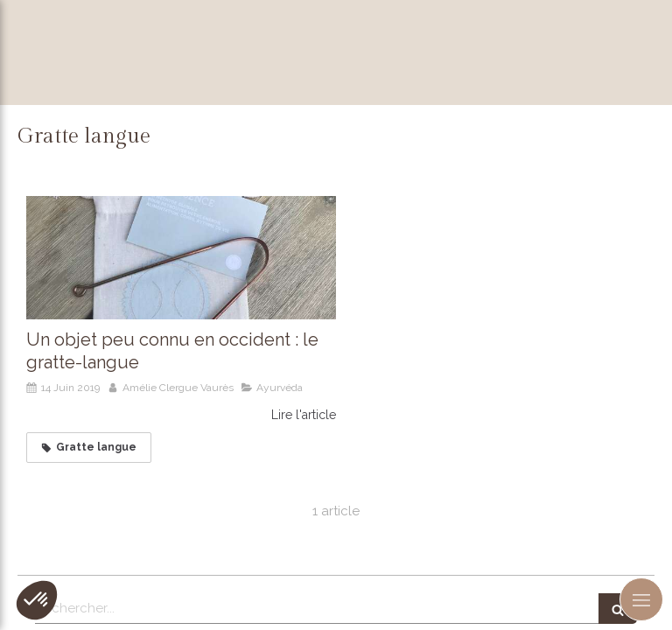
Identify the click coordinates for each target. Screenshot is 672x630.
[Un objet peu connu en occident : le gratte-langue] (181, 258)
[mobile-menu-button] (641, 599)
